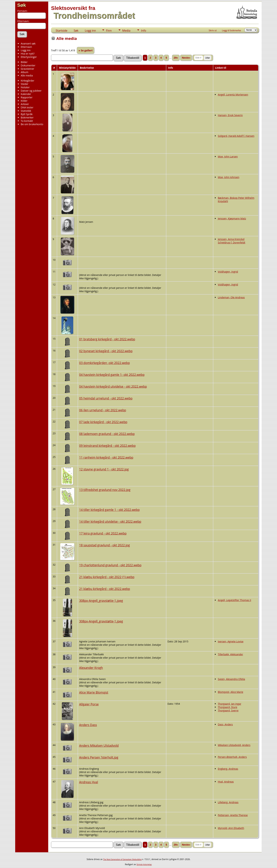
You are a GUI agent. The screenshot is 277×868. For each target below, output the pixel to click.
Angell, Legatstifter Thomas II (234, 600)
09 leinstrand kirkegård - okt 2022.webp (107, 446)
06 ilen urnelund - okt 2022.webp (103, 410)
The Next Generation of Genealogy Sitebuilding (122, 859)
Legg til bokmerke (231, 30)
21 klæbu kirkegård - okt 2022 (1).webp (107, 577)
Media (126, 31)
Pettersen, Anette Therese (233, 815)
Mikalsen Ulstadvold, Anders (234, 745)
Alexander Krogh (91, 668)
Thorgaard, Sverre (228, 710)
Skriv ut (213, 30)
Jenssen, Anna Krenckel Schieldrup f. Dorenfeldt (232, 241)
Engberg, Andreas (228, 769)
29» (176, 58)
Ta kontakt (27, 121)
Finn (109, 31)
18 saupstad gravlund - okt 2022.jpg (104, 545)
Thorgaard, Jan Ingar (230, 704)
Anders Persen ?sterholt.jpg (99, 757)
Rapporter (27, 97)
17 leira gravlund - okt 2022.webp (103, 533)
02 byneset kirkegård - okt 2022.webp (106, 351)
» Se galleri (85, 50)
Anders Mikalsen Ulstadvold (99, 745)
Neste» (186, 58)
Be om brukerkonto (32, 124)
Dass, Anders (225, 724)
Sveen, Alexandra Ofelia (231, 679)
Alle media (27, 75)
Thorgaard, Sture (228, 707)
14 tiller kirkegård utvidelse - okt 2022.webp (110, 521)
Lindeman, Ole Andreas (231, 297)
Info (144, 31)
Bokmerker (27, 117)
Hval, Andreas (226, 782)
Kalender (26, 94)
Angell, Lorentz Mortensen (233, 95)
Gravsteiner (28, 69)
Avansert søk (28, 44)
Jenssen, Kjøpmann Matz (232, 218)
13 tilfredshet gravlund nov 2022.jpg (105, 490)
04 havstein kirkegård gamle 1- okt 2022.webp (112, 375)
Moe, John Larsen (228, 156)
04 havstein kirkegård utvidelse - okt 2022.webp (113, 386)
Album (25, 72)
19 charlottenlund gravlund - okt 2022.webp (110, 565)
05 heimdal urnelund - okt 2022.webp (106, 398)
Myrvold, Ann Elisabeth (231, 828)
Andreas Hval (89, 782)
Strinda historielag (144, 864)
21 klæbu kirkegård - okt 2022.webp (105, 589)
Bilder (24, 62)
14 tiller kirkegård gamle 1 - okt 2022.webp (109, 510)
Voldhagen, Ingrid (228, 272)
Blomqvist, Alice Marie (231, 692)
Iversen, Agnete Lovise (231, 641)
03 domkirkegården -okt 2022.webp (104, 363)
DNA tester (27, 107)
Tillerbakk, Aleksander (230, 654)
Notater (25, 87)
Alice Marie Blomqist (94, 692)
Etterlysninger (29, 57)
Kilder (24, 101)
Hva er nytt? (28, 54)
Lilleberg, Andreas (228, 802)
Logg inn (26, 50)
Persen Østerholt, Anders (232, 757)
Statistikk (26, 111)
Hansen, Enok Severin (230, 115)
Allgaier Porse (89, 704)
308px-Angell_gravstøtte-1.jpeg (101, 601)
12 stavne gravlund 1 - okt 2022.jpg (104, 469)
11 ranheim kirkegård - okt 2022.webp (106, 457)
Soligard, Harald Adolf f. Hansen (236, 136)
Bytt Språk (27, 114)
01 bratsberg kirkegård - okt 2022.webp (107, 339)
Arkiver (25, 104)
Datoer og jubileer (31, 91)
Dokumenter (28, 65)
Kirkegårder (28, 81)
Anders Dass (88, 725)
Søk (22, 5)
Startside (61, 31)
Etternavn (26, 47)
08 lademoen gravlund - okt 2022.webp (107, 434)
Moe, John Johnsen (229, 177)
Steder (25, 84)
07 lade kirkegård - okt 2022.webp (103, 422)
